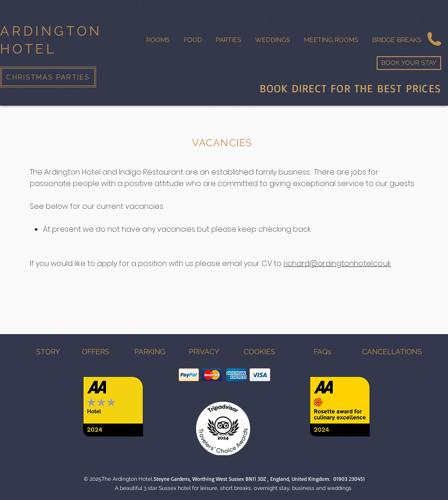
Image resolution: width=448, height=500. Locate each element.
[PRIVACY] (204, 352)
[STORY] (48, 352)
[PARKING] (149, 352)
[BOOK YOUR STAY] (409, 63)
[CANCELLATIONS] (392, 352)
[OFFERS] (96, 352)
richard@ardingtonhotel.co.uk (337, 263)
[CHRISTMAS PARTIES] (48, 77)
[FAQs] (322, 352)
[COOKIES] (259, 352)
